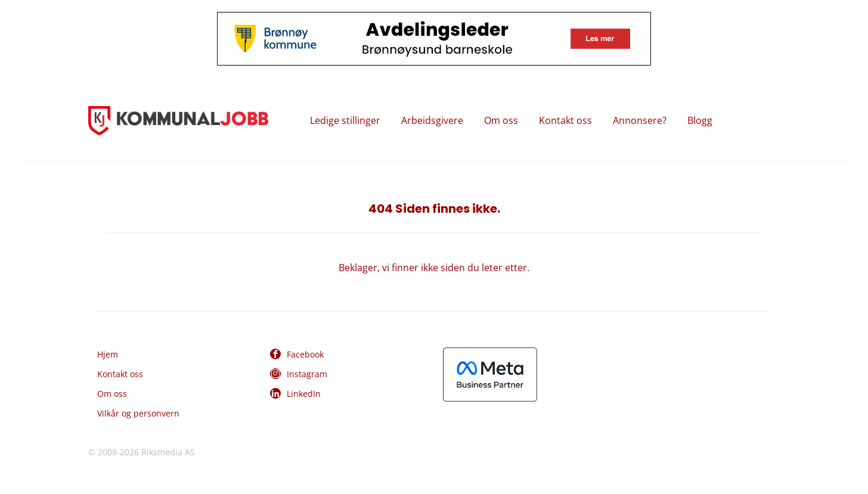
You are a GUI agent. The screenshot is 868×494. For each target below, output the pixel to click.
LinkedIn (304, 394)
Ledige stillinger (345, 120)
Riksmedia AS (168, 452)
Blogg (700, 120)
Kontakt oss (565, 120)
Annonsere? (640, 120)
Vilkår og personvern (138, 413)
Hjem (108, 354)
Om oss (501, 120)
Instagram (307, 374)
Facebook (305, 354)
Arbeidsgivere (432, 120)
